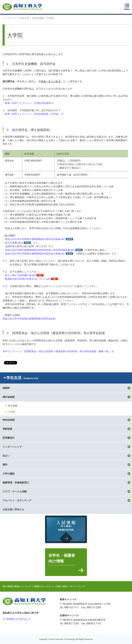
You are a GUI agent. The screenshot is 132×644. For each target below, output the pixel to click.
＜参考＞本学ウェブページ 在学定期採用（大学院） (31, 114)
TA (84, 304)
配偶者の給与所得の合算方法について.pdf (27, 279)
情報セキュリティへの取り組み (51, 586)
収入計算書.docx (14, 243)
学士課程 (13, 406)
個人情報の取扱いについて (17, 586)
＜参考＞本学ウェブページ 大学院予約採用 (27, 103)
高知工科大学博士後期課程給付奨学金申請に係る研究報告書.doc (40, 250)
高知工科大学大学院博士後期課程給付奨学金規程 (29, 319)
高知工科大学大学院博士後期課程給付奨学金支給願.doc (35, 239)
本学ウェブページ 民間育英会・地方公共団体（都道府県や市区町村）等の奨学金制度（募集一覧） (57, 351)
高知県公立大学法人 (17, 619)
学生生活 (22, 378)
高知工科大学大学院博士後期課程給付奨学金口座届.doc (35, 254)
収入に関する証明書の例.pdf (20, 275)
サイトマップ (78, 586)
